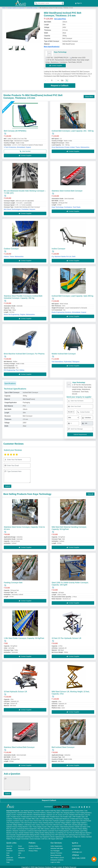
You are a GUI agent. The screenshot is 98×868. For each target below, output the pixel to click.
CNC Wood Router (86, 820)
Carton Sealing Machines (83, 812)
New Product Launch (57, 857)
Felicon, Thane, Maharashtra (14, 256)
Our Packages (55, 850)
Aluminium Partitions (40, 812)
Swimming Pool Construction (77, 834)
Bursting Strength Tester (80, 824)
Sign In (78, 3)
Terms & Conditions (35, 848)
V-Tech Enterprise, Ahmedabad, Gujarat (17, 146)
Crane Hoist (49, 824)
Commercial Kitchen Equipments (27, 828)
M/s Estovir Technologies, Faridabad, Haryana (19, 209)
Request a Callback (60, 85)
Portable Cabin (40, 810)
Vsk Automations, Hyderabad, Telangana (66, 361)
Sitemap (9, 848)
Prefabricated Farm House (29, 816)
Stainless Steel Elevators (77, 814)
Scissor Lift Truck (63, 814)
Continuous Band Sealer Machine (37, 830)
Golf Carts (69, 836)
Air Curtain (13, 828)
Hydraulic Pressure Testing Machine (17, 826)
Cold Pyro (44, 838)
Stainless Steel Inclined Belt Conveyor (67, 190)
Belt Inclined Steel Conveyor (63, 746)
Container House (18, 820)
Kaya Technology (60, 51)
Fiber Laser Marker (53, 826)
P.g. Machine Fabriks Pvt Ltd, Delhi (64, 256)
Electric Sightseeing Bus (58, 836)
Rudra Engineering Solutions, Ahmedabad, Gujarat (69, 311)
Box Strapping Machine (68, 812)
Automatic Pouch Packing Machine (59, 830)
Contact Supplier (57, 65)
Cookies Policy (33, 845)
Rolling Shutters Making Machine (45, 832)
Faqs (8, 861)
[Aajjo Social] (79, 806)
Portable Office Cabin (33, 818)
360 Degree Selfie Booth (56, 838)
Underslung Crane (30, 824)
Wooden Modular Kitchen (26, 832)
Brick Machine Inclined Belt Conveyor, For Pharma (24, 353)
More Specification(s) (52, 46)
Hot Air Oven (38, 820)
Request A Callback (49, 800)
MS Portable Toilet (43, 816)
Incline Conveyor (58, 248)
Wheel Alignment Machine (83, 832)
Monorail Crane (58, 824)
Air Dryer (15, 832)
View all (90, 493)
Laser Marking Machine (27, 810)
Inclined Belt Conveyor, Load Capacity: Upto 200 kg (72, 295)
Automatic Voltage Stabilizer (15, 824)
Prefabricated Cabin (19, 818)
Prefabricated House (77, 818)
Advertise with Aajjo (57, 848)
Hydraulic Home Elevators (25, 814)
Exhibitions (10, 859)
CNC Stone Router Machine (29, 822)
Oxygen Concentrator (22, 838)
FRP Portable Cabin (79, 816)
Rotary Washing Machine (46, 822)
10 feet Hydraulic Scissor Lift (15, 691)
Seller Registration (56, 845)
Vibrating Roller (79, 810)
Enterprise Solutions (57, 859)
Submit (7, 485)
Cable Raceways (66, 828)
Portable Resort (55, 816)
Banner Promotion (56, 852)
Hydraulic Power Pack (72, 820)
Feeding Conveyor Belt (13, 582)
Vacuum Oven (29, 820)
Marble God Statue (81, 826)
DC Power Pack (47, 820)
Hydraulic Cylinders (59, 820)
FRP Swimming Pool (61, 834)
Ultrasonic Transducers (19, 830)
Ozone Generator (35, 838)
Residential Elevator (40, 814)
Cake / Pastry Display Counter (38, 826)
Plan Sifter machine (43, 828)
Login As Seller (55, 861)
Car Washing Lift (61, 832)
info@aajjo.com (77, 851)
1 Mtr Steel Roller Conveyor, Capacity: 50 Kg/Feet (24, 637)
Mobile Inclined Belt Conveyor (64, 353)
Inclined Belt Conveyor (32, 7)
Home (4, 7)
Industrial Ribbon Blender (25, 812)
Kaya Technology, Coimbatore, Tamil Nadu (66, 206)
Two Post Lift (70, 832)
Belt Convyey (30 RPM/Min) (15, 130)
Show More (89, 96)
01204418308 (76, 845)
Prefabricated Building (47, 818)
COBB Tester (68, 824)
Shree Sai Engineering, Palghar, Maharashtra (19, 314)
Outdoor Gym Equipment (42, 836)
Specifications (10, 383)
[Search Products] (35, 3)
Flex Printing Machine (14, 822)
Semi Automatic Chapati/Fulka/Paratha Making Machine (23, 834)
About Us (9, 845)
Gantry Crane (40, 824)
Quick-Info (10, 857)
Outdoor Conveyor (11, 248)
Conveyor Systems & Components (16, 7)
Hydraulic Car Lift (52, 814)
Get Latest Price (60, 18)
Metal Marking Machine (67, 826)
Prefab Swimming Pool (47, 834)
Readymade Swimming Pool (25, 836)
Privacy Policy (33, 850)
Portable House (16, 816)
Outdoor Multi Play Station (53, 810)
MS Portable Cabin (66, 816)
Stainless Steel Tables (53, 812)
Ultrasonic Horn (55, 828)
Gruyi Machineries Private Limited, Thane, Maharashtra (70, 146)
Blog (8, 854)
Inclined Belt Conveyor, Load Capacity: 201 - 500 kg (73, 130)
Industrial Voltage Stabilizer (63, 822)
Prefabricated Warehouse (62, 818)
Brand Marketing (56, 854)
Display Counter (11, 814)
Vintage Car (77, 836)
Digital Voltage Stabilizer (79, 822)
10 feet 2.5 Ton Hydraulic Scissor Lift (66, 637)
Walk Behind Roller (68, 810)
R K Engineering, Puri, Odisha (14, 369)
